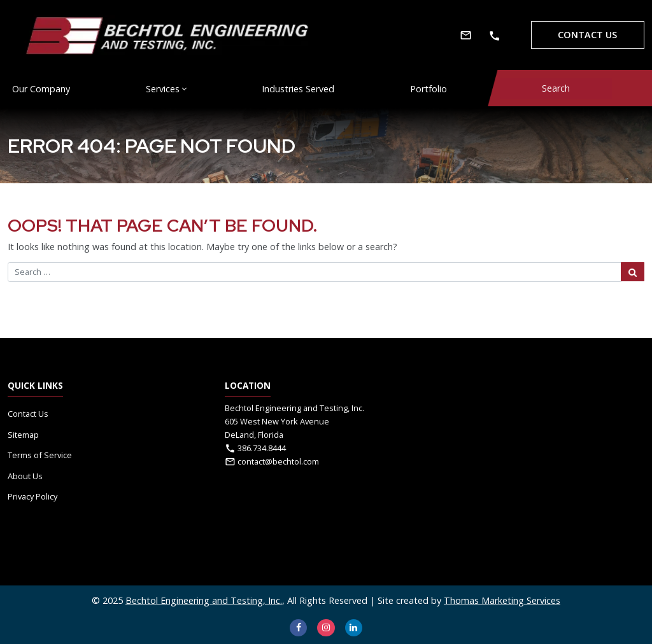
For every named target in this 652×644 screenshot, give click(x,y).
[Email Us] (466, 35)
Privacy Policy (32, 496)
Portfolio (429, 89)
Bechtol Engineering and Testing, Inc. (204, 600)
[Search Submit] (633, 272)
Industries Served (298, 89)
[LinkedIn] (354, 628)
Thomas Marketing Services (502, 600)
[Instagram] (326, 628)
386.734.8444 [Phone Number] (262, 448)
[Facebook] (298, 628)
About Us (25, 476)
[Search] (556, 88)
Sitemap (23, 435)
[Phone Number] (494, 36)
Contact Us (587, 35)
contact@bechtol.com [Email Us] (278, 461)
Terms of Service (40, 455)
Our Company (41, 89)
